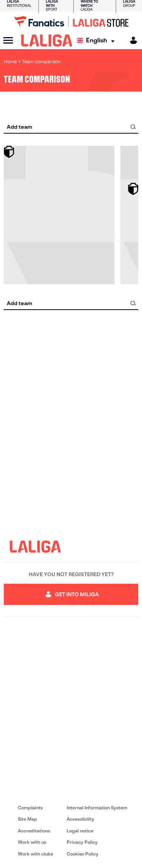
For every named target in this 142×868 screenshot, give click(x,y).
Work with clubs (35, 854)
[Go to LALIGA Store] (71, 22)
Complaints (30, 808)
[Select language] (98, 41)
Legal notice (80, 831)
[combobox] (71, 127)
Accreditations (34, 831)
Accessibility (80, 819)
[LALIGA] (47, 41)
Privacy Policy (82, 842)
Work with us (32, 842)
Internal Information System (97, 808)
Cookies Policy (83, 854)
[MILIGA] (131, 40)
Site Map (27, 819)
